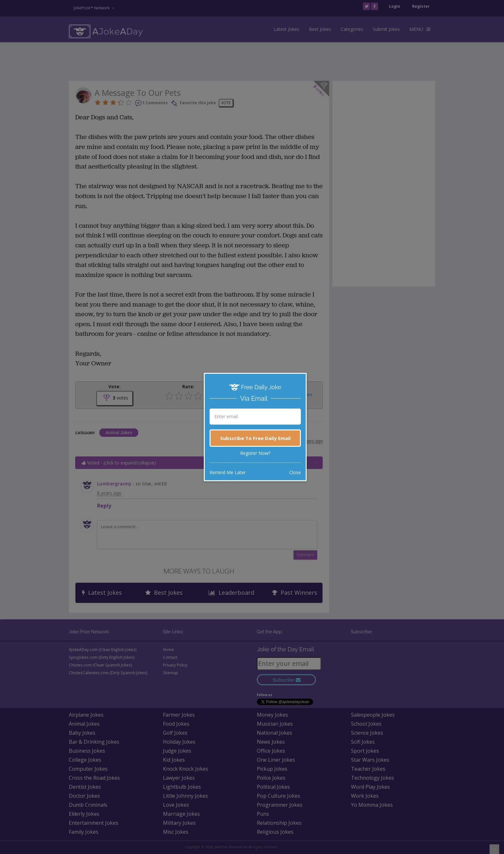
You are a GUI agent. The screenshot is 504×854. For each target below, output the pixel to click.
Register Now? (255, 453)
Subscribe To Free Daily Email (255, 438)
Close (295, 472)
